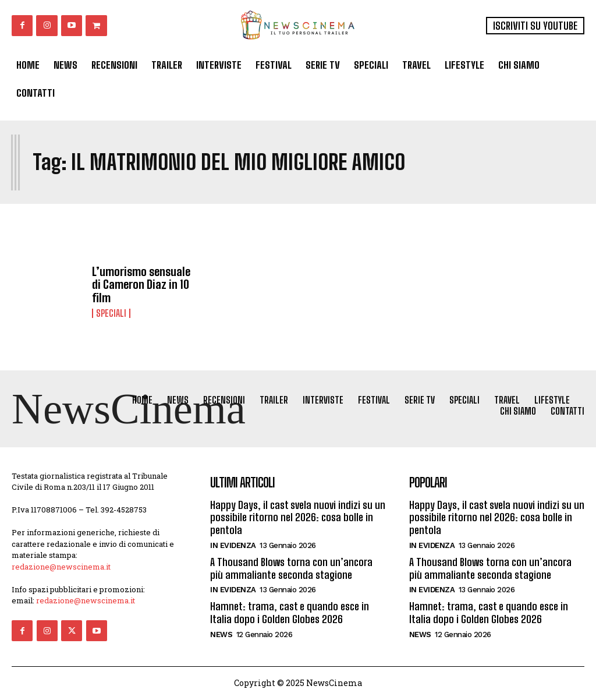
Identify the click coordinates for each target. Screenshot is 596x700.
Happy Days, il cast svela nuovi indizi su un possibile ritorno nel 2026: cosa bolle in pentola (298, 517)
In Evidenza (233, 545)
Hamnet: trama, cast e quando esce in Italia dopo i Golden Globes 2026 (290, 613)
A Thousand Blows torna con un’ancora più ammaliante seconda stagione (291, 568)
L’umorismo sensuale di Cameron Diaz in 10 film (141, 284)
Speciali (111, 313)
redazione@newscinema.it (61, 567)
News (221, 634)
